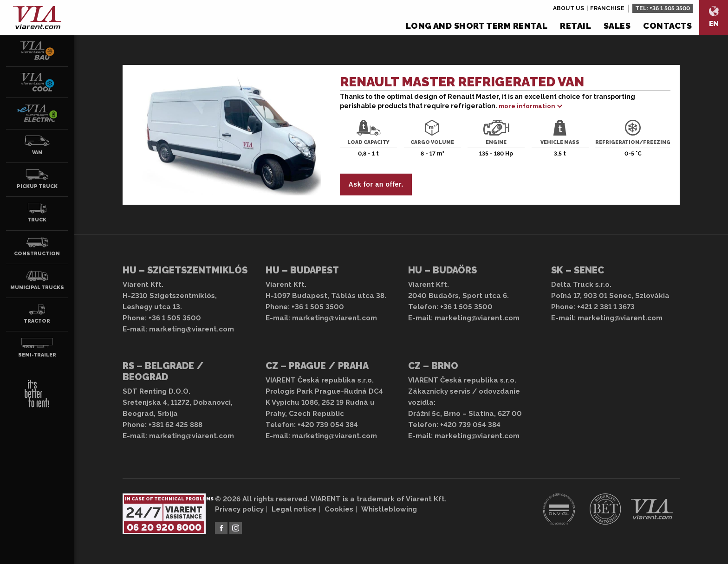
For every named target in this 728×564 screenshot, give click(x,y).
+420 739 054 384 (328, 425)
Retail (575, 26)
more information (527, 106)
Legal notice (294, 509)
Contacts (668, 26)
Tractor (37, 314)
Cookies (339, 509)
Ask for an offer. (376, 184)
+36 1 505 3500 (670, 8)
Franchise (607, 8)
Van (37, 145)
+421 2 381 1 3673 (606, 307)
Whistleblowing (389, 509)
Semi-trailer (37, 348)
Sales (617, 26)
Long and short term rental (477, 26)
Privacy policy (239, 509)
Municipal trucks (37, 280)
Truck (37, 213)
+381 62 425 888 (175, 425)
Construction (37, 246)
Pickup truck (37, 179)
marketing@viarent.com (192, 329)
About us (569, 8)
